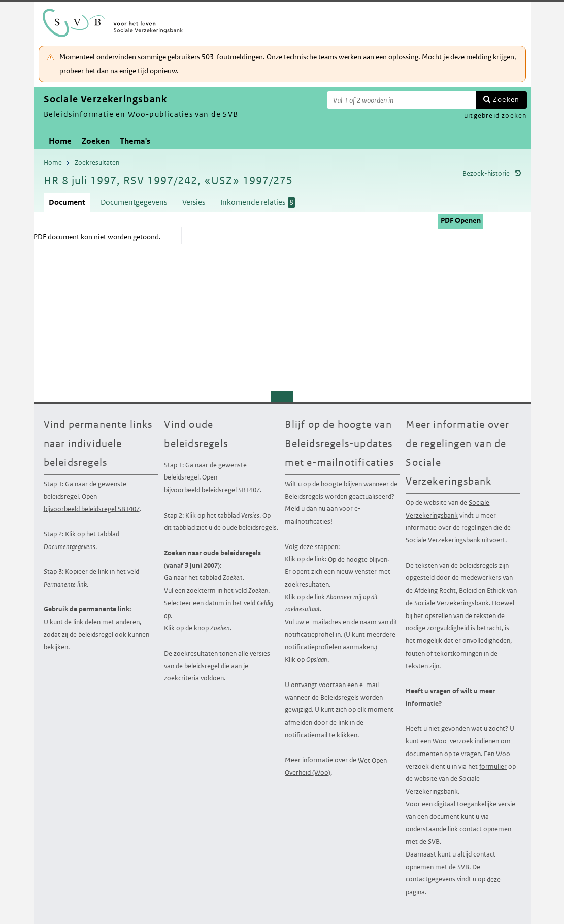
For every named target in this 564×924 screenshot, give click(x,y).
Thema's (135, 141)
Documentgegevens (134, 202)
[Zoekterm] (402, 100)
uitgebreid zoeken (495, 115)
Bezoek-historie (486, 173)
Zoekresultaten (97, 163)
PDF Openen (461, 220)
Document (67, 202)
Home (60, 141)
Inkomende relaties (258, 202)
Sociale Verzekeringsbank (447, 509)
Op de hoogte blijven (358, 559)
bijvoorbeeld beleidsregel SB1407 (92, 509)
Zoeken (506, 99)
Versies (194, 202)
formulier (493, 766)
